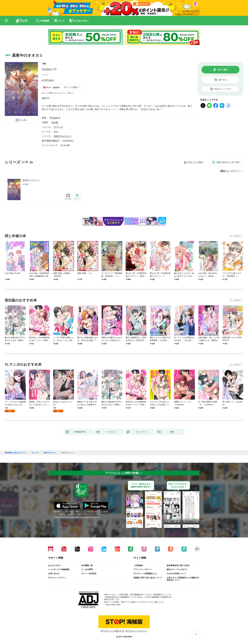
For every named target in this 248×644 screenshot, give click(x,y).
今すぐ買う (223, 70)
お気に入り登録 (195, 162)
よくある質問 (87, 569)
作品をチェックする (223, 89)
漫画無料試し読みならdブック (15, 453)
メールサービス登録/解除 (59, 569)
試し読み (23, 120)
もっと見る (235, 236)
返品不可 (46, 98)
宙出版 (55, 122)
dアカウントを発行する (112, 631)
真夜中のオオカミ (31, 180)
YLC (56, 132)
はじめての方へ (55, 565)
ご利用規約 (138, 565)
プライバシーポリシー (143, 569)
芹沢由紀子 (47, 69)
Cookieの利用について (177, 574)
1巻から (224, 171)
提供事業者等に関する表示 (178, 565)
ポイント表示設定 (89, 574)
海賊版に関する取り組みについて (148, 578)
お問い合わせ (54, 574)
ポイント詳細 (70, 87)
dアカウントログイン (57, 578)
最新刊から (237, 171)
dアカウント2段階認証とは (145, 574)
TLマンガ (58, 127)
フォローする (55, 69)
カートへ (223, 80)
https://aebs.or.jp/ (113, 605)
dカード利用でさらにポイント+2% (57, 93)
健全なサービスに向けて (177, 569)
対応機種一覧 (87, 565)
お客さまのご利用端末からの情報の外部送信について (183, 579)
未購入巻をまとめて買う (228, 162)
